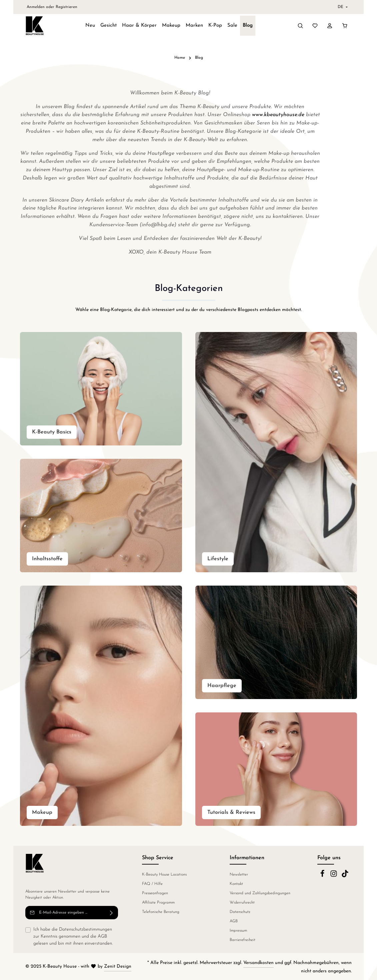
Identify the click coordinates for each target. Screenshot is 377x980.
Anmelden (36, 7)
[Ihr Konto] (330, 26)
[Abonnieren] (111, 913)
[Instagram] (334, 876)
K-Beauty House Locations (164, 875)
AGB (102, 936)
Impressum (238, 931)
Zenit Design (118, 966)
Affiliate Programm (158, 903)
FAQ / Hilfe (152, 884)
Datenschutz (240, 912)
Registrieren (66, 7)
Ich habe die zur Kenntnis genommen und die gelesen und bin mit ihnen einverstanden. (73, 936)
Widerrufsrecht (242, 903)
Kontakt (236, 884)
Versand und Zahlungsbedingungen (260, 893)
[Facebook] (323, 876)
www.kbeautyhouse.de (278, 115)
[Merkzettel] (315, 26)
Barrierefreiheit (242, 940)
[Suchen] (300, 26)
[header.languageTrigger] (342, 7)
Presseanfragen (155, 893)
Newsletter (239, 875)
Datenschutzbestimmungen (85, 929)
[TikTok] (345, 876)
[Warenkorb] (345, 26)
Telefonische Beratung (161, 912)
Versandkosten (258, 963)
